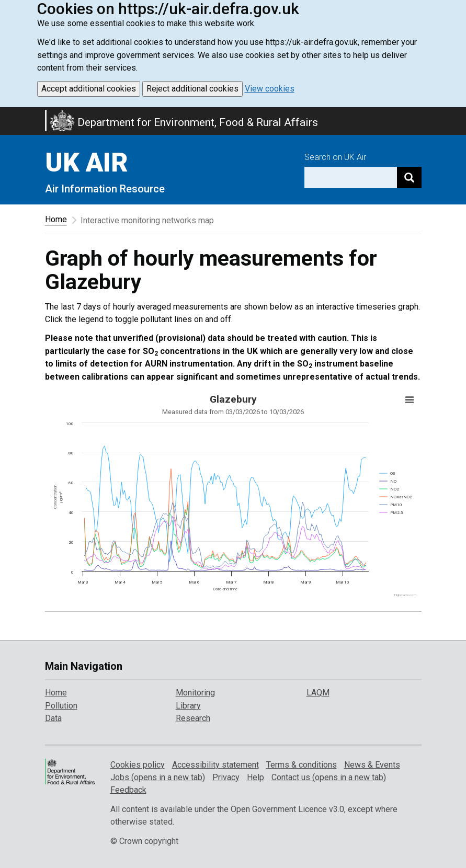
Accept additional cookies (89, 89)
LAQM (318, 693)
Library (188, 706)
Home (56, 219)
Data (53, 718)
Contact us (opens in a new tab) (329, 777)
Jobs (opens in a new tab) (158, 777)
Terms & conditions (302, 765)
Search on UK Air (335, 157)
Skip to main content (6, 114)
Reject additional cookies (192, 89)
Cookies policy (138, 765)
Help (255, 777)
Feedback (128, 790)
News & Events (372, 765)
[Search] (409, 178)
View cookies (270, 89)
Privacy (226, 777)
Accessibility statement (215, 765)
